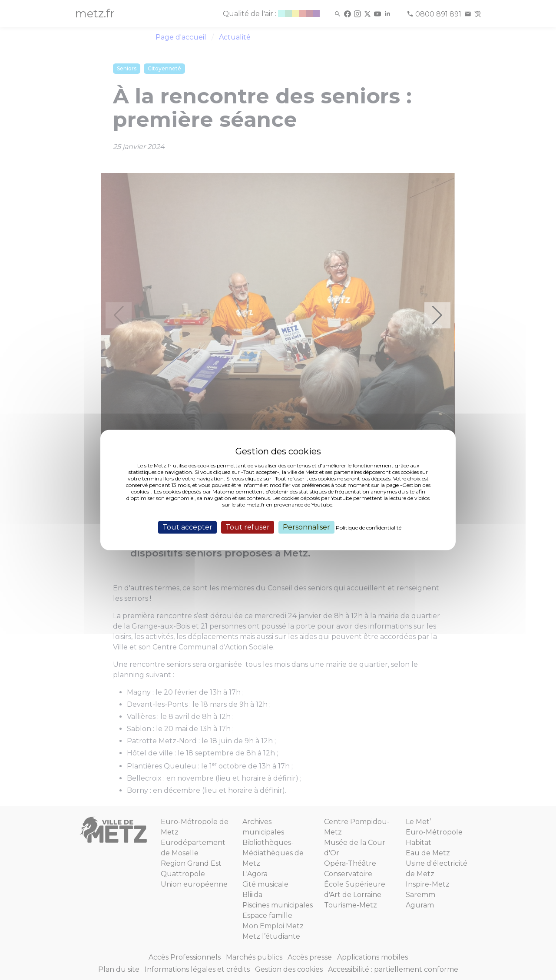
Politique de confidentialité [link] (369, 528)
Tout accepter (187, 527)
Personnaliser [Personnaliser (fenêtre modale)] (306, 527)
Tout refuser (248, 527)
